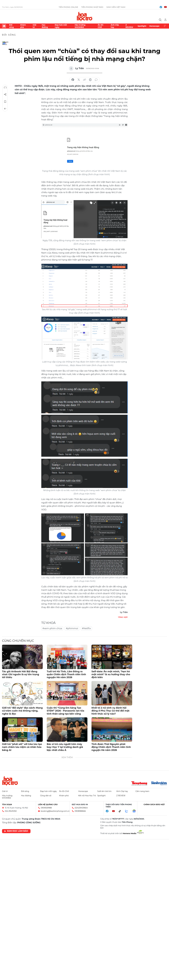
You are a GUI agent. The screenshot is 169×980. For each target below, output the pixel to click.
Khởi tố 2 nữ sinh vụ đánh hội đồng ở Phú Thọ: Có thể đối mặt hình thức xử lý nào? (110, 711)
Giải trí (34, 26)
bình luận (96, 80)
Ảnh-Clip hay (115, 26)
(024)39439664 (81, 808)
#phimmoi (72, 628)
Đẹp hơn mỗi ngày (61, 26)
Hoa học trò (10, 781)
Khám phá (23, 26)
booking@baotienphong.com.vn (55, 811)
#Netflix (86, 628)
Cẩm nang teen (142, 791)
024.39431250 (11, 811)
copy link (84, 80)
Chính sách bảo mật (154, 804)
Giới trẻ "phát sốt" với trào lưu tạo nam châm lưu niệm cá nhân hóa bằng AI (22, 747)
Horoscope (154, 26)
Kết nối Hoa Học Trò (87, 796)
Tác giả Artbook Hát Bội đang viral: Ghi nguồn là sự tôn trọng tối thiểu (21, 674)
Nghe (5, 87)
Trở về (5, 109)
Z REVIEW (129, 26)
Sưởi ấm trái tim (104, 791)
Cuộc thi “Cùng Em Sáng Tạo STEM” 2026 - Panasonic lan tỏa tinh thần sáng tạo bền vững (66, 711)
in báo (90, 80)
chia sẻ (73, 80)
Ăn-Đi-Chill (101, 26)
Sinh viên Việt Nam (116, 7)
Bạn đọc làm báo (16, 831)
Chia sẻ (5, 94)
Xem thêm (165, 26)
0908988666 (80, 811)
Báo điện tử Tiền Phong (85, 16)
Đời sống (11, 26)
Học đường (45, 26)
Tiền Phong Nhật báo (92, 7)
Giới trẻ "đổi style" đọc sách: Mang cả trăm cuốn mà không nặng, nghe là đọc (22, 711)
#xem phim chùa (52, 628)
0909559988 (46, 808)
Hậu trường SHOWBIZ (80, 26)
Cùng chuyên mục (18, 641)
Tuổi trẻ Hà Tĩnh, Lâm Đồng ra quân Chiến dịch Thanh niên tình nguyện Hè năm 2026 (66, 674)
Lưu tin (5, 102)
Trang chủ (4, 26)
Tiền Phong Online (68, 7)
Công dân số (46, 796)
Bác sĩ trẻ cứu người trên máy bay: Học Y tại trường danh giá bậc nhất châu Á (65, 747)
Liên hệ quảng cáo (48, 804)
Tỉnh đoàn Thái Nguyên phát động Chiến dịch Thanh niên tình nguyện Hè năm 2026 (111, 747)
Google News (4, 43)
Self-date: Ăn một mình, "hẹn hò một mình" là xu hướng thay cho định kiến (111, 674)
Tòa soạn (7, 804)
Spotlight (142, 26)
